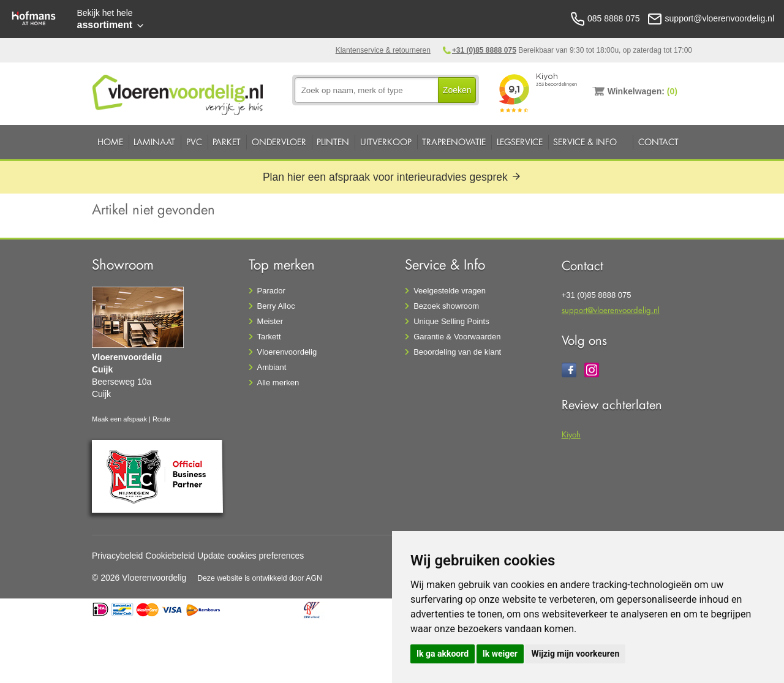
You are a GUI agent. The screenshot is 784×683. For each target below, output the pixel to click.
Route (161, 419)
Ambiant (272, 367)
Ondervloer (279, 142)
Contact (658, 142)
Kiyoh (571, 434)
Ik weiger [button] (500, 654)
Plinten (333, 142)
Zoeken (457, 90)
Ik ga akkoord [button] (443, 654)
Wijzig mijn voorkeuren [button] (575, 654)
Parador (271, 291)
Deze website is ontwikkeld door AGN (260, 578)
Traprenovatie (454, 142)
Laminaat (154, 142)
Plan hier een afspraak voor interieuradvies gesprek (392, 177)
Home (110, 142)
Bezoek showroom (446, 306)
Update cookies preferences (251, 556)
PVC (194, 142)
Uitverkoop (386, 142)
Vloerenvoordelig (287, 352)
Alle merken (278, 383)
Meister (270, 321)
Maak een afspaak (119, 419)
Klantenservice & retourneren (383, 50)
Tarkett (269, 337)
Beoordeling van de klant (457, 352)
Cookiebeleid (170, 556)
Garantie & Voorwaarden (457, 337)
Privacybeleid (117, 556)
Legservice (520, 142)
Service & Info (585, 142)
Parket (227, 142)
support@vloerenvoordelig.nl (611, 310)
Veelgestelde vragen (450, 291)
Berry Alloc (276, 306)
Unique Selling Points (451, 321)
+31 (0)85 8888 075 (484, 50)
